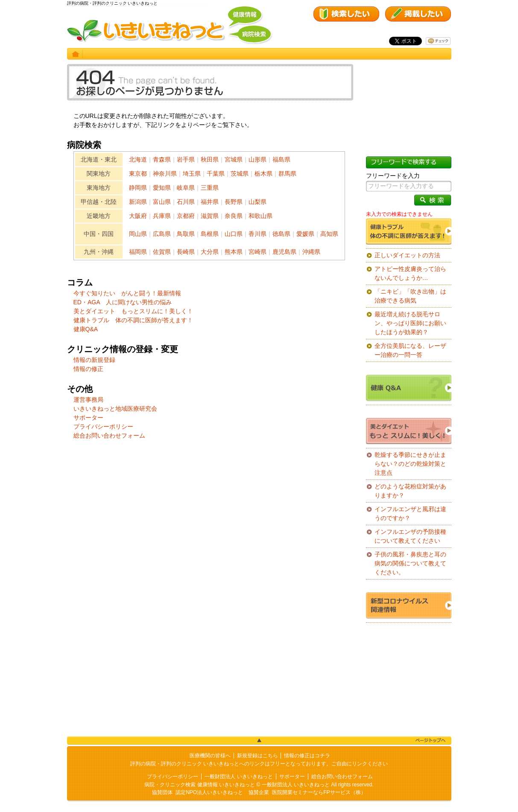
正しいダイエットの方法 (407, 255)
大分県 (210, 252)
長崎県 (186, 252)
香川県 (258, 234)
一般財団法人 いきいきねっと (239, 777)
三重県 (210, 188)
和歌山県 (260, 216)
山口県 (234, 234)
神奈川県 (165, 174)
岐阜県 (186, 188)
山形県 (258, 159)
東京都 (138, 174)
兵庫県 (162, 216)
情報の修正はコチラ (307, 756)
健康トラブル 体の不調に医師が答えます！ (133, 320)
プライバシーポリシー (103, 427)
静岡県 (138, 188)
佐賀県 (162, 252)
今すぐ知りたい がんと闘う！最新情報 (127, 293)
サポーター (88, 418)
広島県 (162, 234)
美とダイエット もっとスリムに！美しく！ (133, 311)
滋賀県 (210, 216)
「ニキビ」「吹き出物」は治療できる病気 (410, 296)
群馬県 (287, 174)
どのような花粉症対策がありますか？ (410, 491)
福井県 (210, 202)
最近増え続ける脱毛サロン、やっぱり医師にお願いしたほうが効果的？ (410, 323)
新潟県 (138, 202)
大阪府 (138, 216)
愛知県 (162, 188)
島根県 (210, 234)
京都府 (186, 216)
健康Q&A (86, 329)
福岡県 (138, 252)
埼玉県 (192, 174)
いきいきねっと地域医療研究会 (115, 409)
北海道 (138, 159)
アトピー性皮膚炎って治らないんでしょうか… (410, 273)
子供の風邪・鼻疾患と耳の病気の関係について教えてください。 (410, 563)
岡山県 (138, 234)
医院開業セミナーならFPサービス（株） (319, 792)
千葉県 (216, 174)
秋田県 (210, 159)
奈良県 (234, 216)
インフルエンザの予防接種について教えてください (410, 536)
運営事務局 (88, 400)
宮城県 (234, 159)
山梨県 (258, 202)
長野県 (234, 202)
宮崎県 (258, 252)
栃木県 (263, 174)
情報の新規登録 (94, 360)
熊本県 (234, 252)
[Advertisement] (210, 543)
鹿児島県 (284, 252)
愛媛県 (305, 234)
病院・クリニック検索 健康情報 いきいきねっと (200, 785)
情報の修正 (88, 369)
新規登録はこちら (258, 756)
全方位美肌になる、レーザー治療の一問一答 (410, 350)
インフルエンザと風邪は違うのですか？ (410, 513)
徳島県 (281, 234)
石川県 (186, 202)
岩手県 (186, 159)
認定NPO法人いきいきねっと (209, 792)
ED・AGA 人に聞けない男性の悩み (123, 302)
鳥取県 (186, 234)
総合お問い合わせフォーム (109, 435)
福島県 (281, 159)
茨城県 (240, 174)
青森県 (162, 159)
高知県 (329, 234)
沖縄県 (311, 252)
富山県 (162, 202)
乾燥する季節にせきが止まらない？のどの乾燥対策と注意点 (410, 464)
